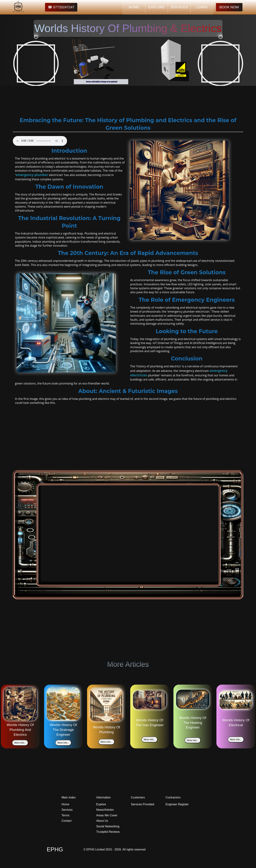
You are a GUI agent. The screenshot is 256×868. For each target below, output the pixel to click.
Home (65, 804)
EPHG (55, 849)
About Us (102, 821)
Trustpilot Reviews (108, 832)
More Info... (20, 743)
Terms (66, 815)
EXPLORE (157, 7)
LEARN (202, 7)
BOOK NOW (229, 7)
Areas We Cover (107, 815)
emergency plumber (32, 175)
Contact (67, 821)
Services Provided (143, 804)
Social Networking (108, 826)
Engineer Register (177, 804)
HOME (134, 7)
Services (67, 810)
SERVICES (179, 7)
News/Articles (105, 810)
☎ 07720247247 (61, 7)
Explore (101, 804)
